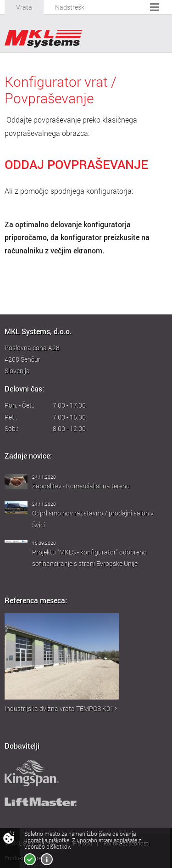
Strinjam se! (30, 859)
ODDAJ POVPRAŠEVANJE (76, 164)
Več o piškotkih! (47, 859)
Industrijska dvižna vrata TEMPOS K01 (61, 708)
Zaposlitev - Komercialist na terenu (81, 486)
